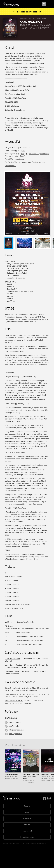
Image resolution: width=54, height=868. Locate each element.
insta (8, 156)
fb (29, 148)
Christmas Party (11, 671)
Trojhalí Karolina (30, 28)
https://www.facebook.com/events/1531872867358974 (27, 628)
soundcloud (34, 154)
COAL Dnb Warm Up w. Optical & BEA (20, 688)
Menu (50, 4)
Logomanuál (27, 831)
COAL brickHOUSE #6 (14, 701)
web (25, 148)
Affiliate (27, 825)
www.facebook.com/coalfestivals (30, 636)
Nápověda (27, 818)
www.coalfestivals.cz (25, 632)
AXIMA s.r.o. (25, 844)
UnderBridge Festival (14, 665)
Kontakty (27, 806)
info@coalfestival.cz (17, 730)
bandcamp (44, 154)
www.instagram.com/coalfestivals (30, 640)
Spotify (23, 156)
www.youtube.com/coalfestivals (29, 644)
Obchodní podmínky (27, 837)
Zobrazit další (10, 166)
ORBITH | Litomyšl (12, 659)
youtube (15, 156)
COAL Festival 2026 (13, 694)
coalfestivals (14, 726)
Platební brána (36, 844)
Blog (27, 812)
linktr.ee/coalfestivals (25, 622)
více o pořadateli (15, 734)
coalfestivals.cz (15, 722)
